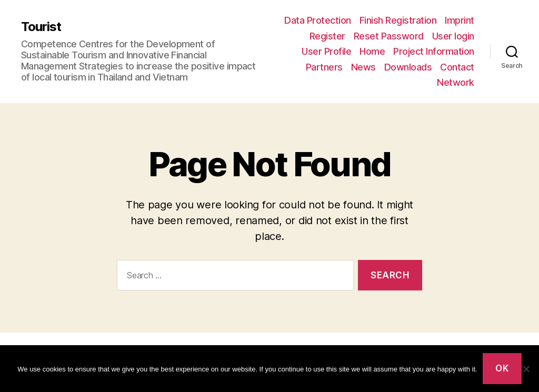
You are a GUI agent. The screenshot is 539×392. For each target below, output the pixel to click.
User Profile (326, 51)
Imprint (460, 20)
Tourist (41, 27)
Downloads (408, 67)
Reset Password (389, 36)
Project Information (434, 51)
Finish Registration (398, 20)
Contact (457, 67)
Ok (502, 368)
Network (456, 82)
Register (327, 36)
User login (453, 36)
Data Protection (318, 20)
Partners (324, 67)
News (363, 67)
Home (372, 51)
